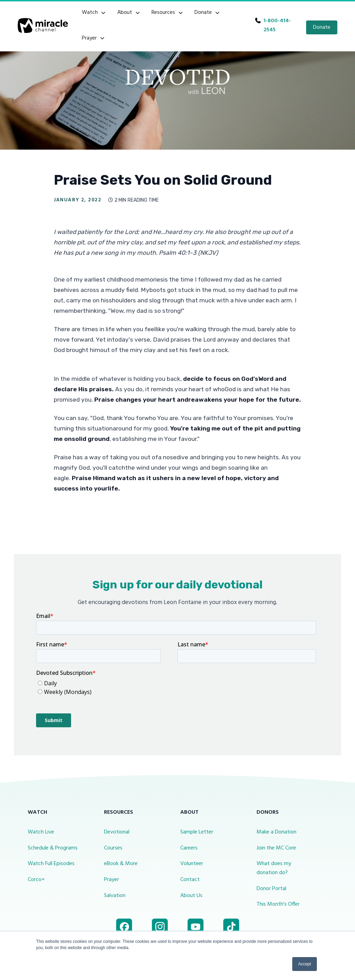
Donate (322, 27)
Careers (189, 848)
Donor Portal (271, 889)
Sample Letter (197, 832)
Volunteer (192, 864)
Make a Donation (276, 832)
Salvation (115, 896)
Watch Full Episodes (51, 864)
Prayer (111, 880)
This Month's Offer (278, 904)
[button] (94, 13)
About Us (191, 896)
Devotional (117, 832)
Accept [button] (305, 964)
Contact (190, 880)
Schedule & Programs (53, 848)
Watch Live (41, 832)
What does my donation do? (274, 868)
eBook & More (121, 864)
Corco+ (36, 880)
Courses (113, 848)
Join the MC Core (276, 848)
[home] (43, 26)
